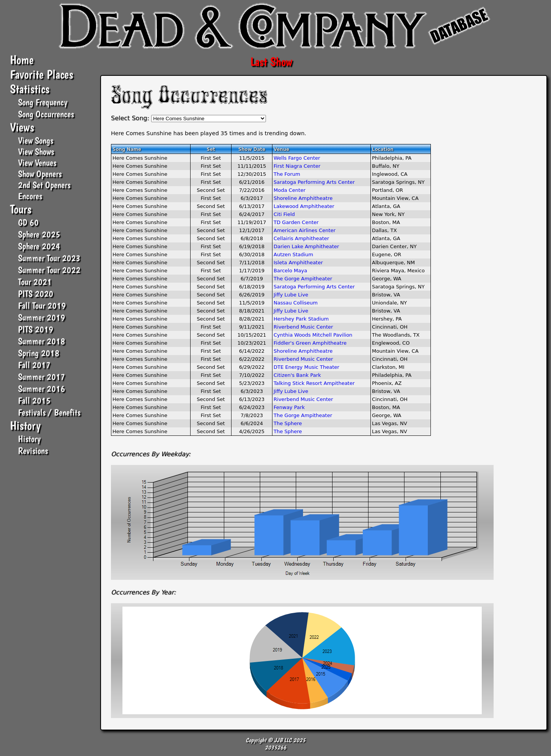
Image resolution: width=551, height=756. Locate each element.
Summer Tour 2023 (49, 258)
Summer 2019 (42, 317)
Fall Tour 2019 (42, 305)
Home (22, 60)
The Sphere (288, 423)
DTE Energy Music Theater (306, 367)
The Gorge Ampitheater (303, 279)
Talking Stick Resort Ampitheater (314, 383)
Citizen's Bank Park (297, 375)
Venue (281, 149)
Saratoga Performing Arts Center (314, 182)
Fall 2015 (34, 400)
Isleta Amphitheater (298, 263)
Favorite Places (42, 74)
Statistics (30, 89)
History (25, 425)
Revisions (33, 451)
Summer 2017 (42, 377)
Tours (21, 209)
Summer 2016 (42, 389)
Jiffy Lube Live (291, 295)
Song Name (127, 149)
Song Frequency (43, 102)
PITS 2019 (36, 329)
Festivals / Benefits (49, 412)
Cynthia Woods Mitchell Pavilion (313, 335)
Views (22, 127)
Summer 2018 (42, 341)
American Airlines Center (305, 230)
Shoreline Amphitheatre (303, 198)
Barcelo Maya (290, 271)
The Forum (287, 174)
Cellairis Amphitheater (301, 238)
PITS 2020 (36, 294)
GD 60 (28, 222)
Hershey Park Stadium (301, 319)
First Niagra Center (297, 166)
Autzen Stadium (293, 254)
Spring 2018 (39, 353)
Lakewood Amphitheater (304, 206)
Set (211, 149)
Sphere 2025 (39, 234)
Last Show (271, 62)
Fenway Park (289, 407)
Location (383, 149)
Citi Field (284, 214)
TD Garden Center (296, 222)
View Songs (36, 140)
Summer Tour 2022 (49, 270)
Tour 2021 (35, 282)
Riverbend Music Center (303, 327)
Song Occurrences (46, 114)
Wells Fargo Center (297, 158)
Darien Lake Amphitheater (306, 246)
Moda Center (289, 190)
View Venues (37, 163)
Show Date (252, 149)
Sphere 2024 (39, 246)
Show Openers (40, 174)
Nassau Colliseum (296, 303)
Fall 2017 (34, 365)
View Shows (36, 151)
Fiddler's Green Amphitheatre (310, 343)
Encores (30, 196)
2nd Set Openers (44, 185)
